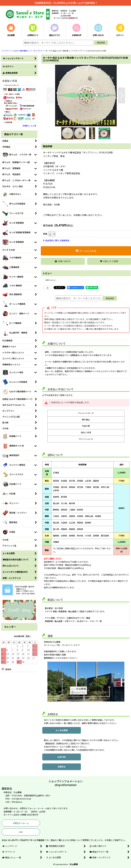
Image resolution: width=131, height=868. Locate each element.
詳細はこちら (29, 126)
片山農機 (74, 864)
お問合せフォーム (21, 823)
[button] (50, 95)
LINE (21, 832)
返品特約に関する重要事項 (56, 240)
